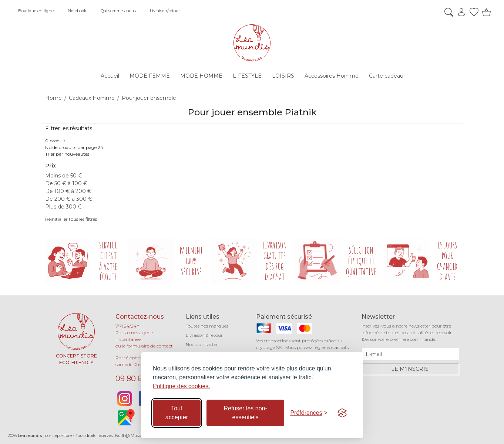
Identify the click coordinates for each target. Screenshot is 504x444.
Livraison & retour (204, 335)
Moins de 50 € (64, 176)
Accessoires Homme (332, 76)
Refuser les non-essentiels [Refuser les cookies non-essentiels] (245, 413)
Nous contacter (202, 344)
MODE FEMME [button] (150, 76)
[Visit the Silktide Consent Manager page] (342, 413)
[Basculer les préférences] (309, 413)
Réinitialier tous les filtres (71, 219)
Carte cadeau (386, 76)
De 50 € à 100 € (66, 183)
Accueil (110, 76)
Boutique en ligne (36, 11)
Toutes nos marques (207, 326)
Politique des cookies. (182, 386)
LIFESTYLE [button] (247, 76)
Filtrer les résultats (69, 128)
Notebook (77, 11)
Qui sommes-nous (118, 11)
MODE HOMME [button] (201, 76)
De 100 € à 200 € (68, 191)
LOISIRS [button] (283, 76)
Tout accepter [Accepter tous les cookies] (177, 413)
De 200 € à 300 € (69, 199)
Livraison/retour (165, 11)
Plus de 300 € (63, 207)
